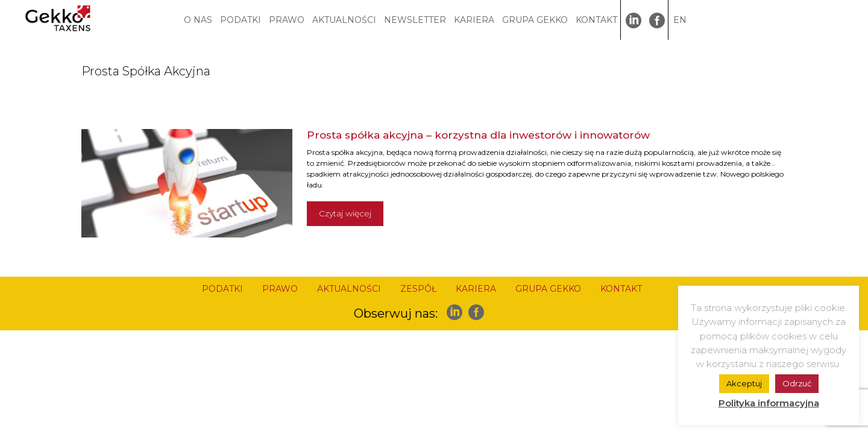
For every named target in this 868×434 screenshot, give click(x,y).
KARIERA (474, 20)
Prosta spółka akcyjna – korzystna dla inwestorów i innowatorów (478, 135)
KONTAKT (596, 20)
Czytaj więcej (345, 213)
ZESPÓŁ (418, 289)
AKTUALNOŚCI (344, 20)
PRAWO (287, 20)
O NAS (198, 20)
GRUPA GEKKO (535, 20)
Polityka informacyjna (769, 403)
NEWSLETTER (415, 20)
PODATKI (241, 20)
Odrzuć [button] (797, 383)
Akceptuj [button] (744, 383)
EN (680, 20)
